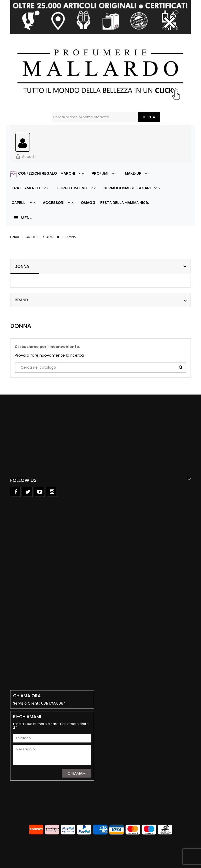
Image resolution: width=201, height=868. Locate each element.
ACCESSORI (60, 202)
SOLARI (150, 188)
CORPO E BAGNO (78, 188)
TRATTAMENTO (32, 188)
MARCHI (74, 173)
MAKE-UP (139, 173)
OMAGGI (89, 202)
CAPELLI (25, 202)
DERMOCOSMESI (119, 188)
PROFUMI (106, 173)
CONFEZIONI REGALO (37, 173)
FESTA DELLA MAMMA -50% (125, 202)
